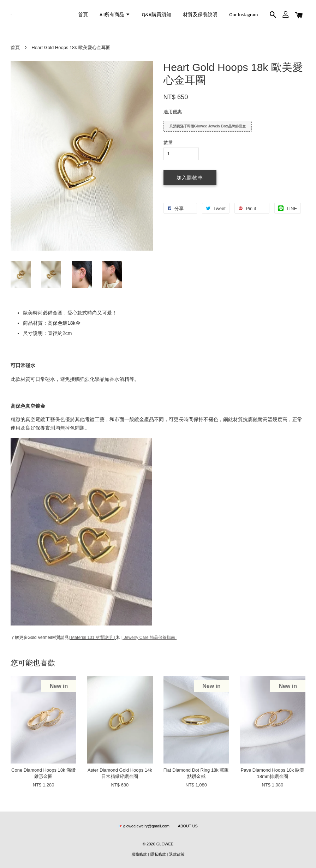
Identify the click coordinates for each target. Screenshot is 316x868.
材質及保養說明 (200, 15)
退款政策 (177, 854)
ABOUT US (188, 826)
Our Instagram (243, 15)
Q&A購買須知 (157, 15)
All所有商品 (115, 15)
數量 (168, 142)
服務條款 (139, 854)
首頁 (83, 15)
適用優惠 (173, 112)
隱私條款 (158, 854)
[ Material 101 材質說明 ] (92, 637)
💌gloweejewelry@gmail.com (144, 826)
